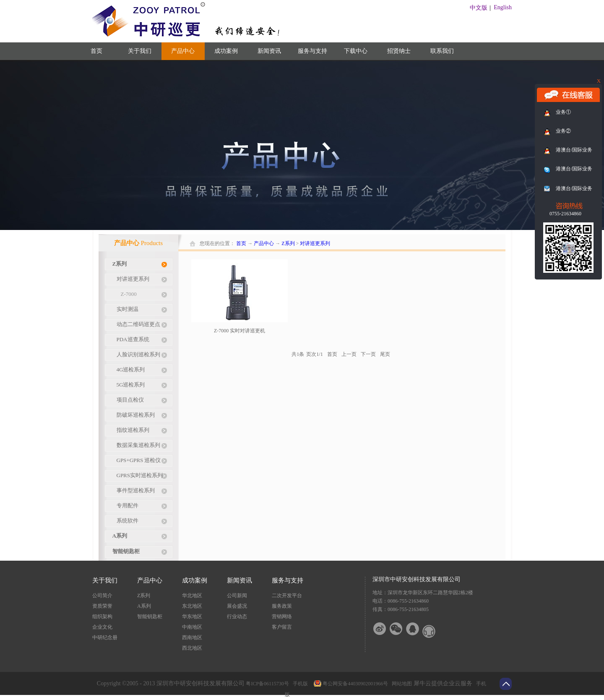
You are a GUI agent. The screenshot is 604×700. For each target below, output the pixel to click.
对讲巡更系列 (315, 243)
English (503, 7)
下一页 (368, 354)
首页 (96, 51)
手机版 (299, 684)
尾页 (385, 354)
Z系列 (288, 243)
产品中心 (264, 243)
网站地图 (401, 684)
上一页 (349, 354)
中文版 (479, 8)
